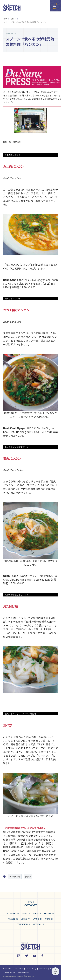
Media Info (7, 969)
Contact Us (43, 969)
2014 (13, 19)
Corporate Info (24, 972)
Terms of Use (18, 969)
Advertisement (10, 972)
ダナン (28, 877)
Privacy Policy (31, 969)
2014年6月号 (15, 877)
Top (5, 19)
